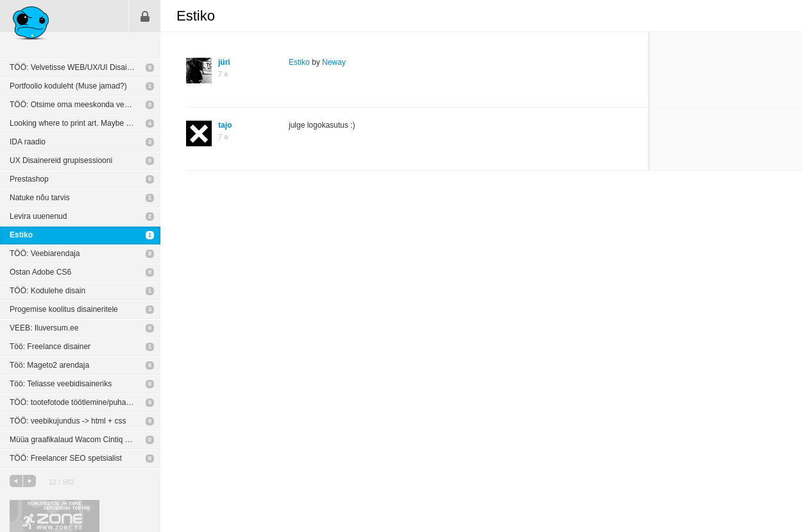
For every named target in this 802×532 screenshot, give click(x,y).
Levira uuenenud (38, 216)
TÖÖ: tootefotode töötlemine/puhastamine (81, 402)
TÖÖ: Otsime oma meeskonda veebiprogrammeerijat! (85, 105)
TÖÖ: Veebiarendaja (45, 253)
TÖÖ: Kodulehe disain (47, 291)
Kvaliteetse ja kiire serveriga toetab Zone (55, 516)
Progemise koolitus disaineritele (64, 309)
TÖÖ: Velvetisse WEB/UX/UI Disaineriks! (80, 67)
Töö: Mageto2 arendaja (49, 365)
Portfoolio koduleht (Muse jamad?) (68, 86)
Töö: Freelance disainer (50, 347)
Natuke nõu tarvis (39, 198)
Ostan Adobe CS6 (40, 272)
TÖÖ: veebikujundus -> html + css (68, 421)
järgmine (30, 481)
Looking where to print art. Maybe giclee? (80, 123)
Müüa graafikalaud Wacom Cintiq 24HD (77, 440)
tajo (225, 125)
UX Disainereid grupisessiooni (61, 160)
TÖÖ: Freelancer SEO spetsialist (66, 458)
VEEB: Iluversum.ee (44, 328)
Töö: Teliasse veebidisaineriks (61, 384)
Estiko (21, 235)
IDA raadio (28, 142)
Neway (334, 62)
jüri (224, 62)
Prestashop (29, 179)
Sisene (145, 16)
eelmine (16, 481)
